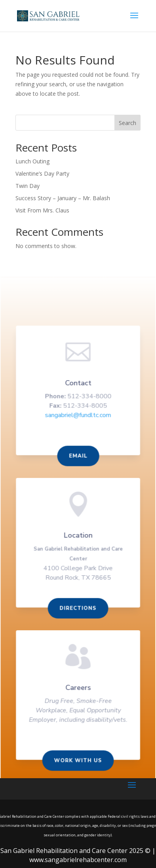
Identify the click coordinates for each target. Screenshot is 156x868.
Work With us (78, 761)
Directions (78, 610)
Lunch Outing (32, 161)
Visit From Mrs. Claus (42, 210)
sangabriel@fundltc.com (78, 418)
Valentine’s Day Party (42, 173)
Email (78, 459)
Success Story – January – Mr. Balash (63, 198)
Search (127, 123)
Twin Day (28, 186)
